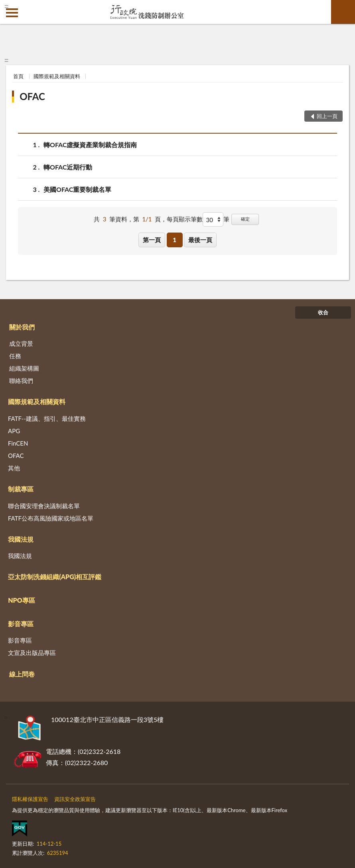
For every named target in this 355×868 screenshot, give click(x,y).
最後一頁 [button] (200, 240)
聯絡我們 (21, 381)
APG (14, 431)
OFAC (32, 96)
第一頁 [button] (152, 240)
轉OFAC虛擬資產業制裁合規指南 (90, 145)
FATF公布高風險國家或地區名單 (51, 518)
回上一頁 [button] (327, 116)
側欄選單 (12, 13)
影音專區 (21, 624)
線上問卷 (22, 674)
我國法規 (21, 539)
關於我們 (22, 327)
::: (6, 6)
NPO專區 (22, 600)
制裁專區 (21, 489)
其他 (14, 468)
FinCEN (18, 443)
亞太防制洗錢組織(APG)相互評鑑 (55, 577)
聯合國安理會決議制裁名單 (44, 506)
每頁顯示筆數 (185, 219)
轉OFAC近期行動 (68, 167)
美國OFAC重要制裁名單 (77, 189)
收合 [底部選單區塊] (323, 312)
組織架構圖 (24, 368)
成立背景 (21, 343)
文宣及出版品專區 (32, 653)
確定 (245, 219)
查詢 (343, 12)
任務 (15, 356)
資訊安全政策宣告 (75, 799)
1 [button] (175, 240)
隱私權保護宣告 (30, 799)
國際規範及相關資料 (57, 76)
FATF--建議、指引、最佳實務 (47, 418)
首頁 (18, 76)
